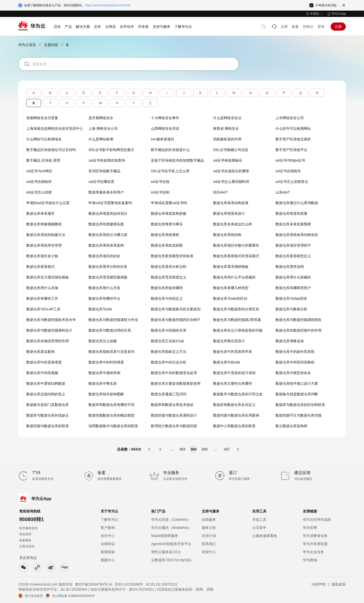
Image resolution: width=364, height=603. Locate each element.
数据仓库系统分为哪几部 (108, 235)
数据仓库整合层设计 (229, 341)
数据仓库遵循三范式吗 (169, 394)
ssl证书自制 (160, 192)
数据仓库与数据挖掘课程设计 (49, 330)
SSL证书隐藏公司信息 (231, 150)
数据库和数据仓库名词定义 (234, 405)
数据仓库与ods (100, 309)
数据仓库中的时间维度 (106, 362)
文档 (284, 27)
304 (194, 449)
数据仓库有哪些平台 (104, 298)
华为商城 (310, 560)
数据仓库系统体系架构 (106, 245)
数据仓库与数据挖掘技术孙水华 (51, 320)
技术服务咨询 (28, 528)
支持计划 (209, 536)
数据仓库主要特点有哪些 (233, 383)
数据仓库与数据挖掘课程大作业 (113, 320)
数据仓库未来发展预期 (293, 224)
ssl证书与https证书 (290, 160)
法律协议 (108, 544)
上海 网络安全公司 (103, 128)
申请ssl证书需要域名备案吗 (110, 203)
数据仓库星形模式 (40, 267)
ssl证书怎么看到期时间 (231, 182)
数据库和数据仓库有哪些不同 (111, 405)
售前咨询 (25, 534)
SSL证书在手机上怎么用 (170, 171)
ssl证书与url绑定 (39, 171)
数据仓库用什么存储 (42, 288)
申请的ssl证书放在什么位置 (48, 203)
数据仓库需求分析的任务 (108, 267)
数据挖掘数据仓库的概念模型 (111, 415)
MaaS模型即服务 (165, 536)
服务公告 (209, 528)
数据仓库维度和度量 (291, 213)
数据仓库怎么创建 (103, 341)
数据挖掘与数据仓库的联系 (48, 426)
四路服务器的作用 (227, 139)
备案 (295, 27)
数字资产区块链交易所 (293, 139)
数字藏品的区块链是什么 (170, 150)
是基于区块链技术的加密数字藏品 (177, 160)
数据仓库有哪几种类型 (231, 288)
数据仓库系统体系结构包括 (297, 235)
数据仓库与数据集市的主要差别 (176, 309)
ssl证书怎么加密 (39, 192)
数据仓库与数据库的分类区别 (236, 309)
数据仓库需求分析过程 (169, 267)
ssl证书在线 (160, 182)
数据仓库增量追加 (290, 341)
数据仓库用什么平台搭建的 (234, 277)
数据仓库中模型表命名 (293, 373)
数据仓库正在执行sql (167, 341)
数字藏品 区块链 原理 (43, 160)
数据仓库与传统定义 (167, 298)
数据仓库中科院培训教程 (295, 362)
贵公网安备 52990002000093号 (73, 596)
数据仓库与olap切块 (291, 298)
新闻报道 (108, 552)
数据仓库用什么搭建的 (293, 277)
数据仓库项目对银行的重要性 (236, 245)
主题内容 (51, 45)
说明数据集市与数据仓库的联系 (113, 426)
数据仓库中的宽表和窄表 (233, 352)
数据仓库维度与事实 (167, 224)
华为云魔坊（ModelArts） (172, 528)
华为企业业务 (313, 552)
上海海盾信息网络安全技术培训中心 (55, 128)
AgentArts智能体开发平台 (171, 544)
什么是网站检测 (101, 139)
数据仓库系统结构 (227, 235)
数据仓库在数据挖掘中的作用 (299, 330)
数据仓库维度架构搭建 (169, 213)
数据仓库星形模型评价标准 (172, 256)
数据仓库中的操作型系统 (295, 352)
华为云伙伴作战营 (317, 520)
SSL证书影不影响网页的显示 (111, 150)
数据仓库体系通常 (40, 213)
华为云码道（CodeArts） (171, 520)
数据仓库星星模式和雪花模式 (236, 256)
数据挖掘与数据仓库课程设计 (174, 415)
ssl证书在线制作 (39, 182)
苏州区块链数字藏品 (104, 171)
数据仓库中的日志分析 (169, 362)
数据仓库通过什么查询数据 (297, 203)
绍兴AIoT (220, 192)
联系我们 (209, 544)
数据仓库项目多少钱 (42, 256)
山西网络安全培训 (165, 128)
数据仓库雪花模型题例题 (108, 277)
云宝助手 (259, 528)
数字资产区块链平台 (291, 150)
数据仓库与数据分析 (291, 309)
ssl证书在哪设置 (101, 182)
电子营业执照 (34, 596)
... (171, 449)
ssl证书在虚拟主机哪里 (231, 171)
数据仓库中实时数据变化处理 (174, 373)
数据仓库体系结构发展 (231, 203)
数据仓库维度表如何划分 (108, 213)
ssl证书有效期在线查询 (107, 160)
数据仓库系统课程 (165, 235)
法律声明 (318, 584)
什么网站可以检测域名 (44, 139)
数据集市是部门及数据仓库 (48, 405)
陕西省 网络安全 (226, 128)
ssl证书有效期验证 (228, 160)
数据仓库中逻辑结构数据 (46, 383)
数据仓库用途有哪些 (167, 288)
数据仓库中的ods (227, 362)
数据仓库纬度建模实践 (106, 224)
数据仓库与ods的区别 (230, 298)
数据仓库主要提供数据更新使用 (176, 383)
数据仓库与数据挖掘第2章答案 (237, 320)
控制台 (308, 27)
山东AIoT (283, 192)
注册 (338, 27)
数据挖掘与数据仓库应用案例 (236, 415)
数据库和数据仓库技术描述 (172, 405)
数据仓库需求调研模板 (231, 267)
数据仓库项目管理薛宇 (293, 245)
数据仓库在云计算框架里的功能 (238, 330)
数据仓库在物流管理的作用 (48, 341)
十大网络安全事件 (165, 118)
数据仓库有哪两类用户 (293, 288)
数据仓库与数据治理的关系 (110, 330)
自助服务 (209, 520)
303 (182, 449)
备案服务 (25, 540)
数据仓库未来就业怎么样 (233, 224)
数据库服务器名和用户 (106, 192)
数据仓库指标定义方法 (169, 352)
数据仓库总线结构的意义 (46, 394)
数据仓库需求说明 (290, 267)
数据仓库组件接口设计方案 (297, 383)
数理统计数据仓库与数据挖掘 (174, 426)
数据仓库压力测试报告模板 (48, 277)
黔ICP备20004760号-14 (94, 584)
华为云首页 (27, 45)
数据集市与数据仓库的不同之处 (238, 394)
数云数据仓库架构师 (291, 426)
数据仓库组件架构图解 (106, 394)
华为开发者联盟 (315, 544)
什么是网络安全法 (227, 118)
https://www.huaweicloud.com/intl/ (108, 5)
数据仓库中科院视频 (42, 373)
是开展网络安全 (101, 118)
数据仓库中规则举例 (104, 373)
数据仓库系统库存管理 (44, 245)
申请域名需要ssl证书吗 (169, 203)
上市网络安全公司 (290, 118)
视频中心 (108, 560)
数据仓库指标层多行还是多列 (111, 352)
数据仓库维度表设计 (229, 213)
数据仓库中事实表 (103, 383)
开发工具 (259, 520)
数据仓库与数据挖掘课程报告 (299, 320)
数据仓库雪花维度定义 (169, 277)
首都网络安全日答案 (42, 118)
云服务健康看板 (265, 536)
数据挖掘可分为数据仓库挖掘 (299, 415)
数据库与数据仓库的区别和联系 (300, 405)
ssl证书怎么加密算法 (292, 182)
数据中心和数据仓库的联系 (234, 426)
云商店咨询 (27, 546)
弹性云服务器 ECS (166, 552)
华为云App (339, 14)
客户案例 (108, 528)
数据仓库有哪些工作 (42, 298)
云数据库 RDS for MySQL (171, 560)
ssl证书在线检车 (288, 171)
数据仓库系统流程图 (167, 245)
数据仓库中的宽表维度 (44, 362)
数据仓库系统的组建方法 (46, 235)
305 (205, 449)
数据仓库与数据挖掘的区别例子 (176, 320)
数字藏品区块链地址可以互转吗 (51, 150)
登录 (321, 27)
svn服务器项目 (163, 139)
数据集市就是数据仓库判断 (297, 394)
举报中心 (209, 552)
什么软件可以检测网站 (293, 128)
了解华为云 (109, 520)
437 (227, 449)
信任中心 (108, 536)
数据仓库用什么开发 (104, 288)
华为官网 (310, 528)
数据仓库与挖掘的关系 (169, 330)
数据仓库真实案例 (40, 352)
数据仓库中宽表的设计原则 (234, 373)
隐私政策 (339, 584)
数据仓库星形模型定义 (293, 256)
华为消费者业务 (315, 536)
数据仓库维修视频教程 (44, 224)
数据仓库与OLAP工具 (43, 309)
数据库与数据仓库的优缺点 (48, 415)
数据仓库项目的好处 (104, 256)
